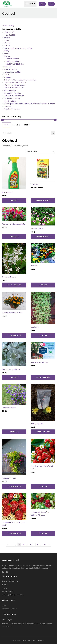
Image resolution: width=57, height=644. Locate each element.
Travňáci (7, 106)
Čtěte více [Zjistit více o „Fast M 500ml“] (14, 200)
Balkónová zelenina (13, 61)
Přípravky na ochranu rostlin (15, 82)
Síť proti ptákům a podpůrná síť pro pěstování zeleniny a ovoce (29, 104)
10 (45, 545)
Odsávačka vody (10, 69)
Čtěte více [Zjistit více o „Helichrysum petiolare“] (14, 377)
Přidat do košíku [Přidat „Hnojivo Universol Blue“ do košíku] (43, 377)
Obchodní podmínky (9, 609)
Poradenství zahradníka (11, 581)
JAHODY (7, 46)
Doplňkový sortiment (12, 109)
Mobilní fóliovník (8, 591)
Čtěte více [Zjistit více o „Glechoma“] (43, 335)
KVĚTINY (7, 43)
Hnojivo (5, 588)
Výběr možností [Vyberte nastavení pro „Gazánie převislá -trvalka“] (14, 335)
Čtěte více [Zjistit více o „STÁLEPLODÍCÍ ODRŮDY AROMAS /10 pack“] (43, 533)
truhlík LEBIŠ (10, 35)
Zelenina (7, 56)
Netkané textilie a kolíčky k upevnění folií (20, 80)
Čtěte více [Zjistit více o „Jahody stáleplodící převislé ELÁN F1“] (43, 486)
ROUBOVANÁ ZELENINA (15, 64)
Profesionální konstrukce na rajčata (18, 48)
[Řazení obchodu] (40, 151)
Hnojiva (6, 54)
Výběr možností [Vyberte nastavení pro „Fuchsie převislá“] (43, 237)
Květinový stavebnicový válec (13, 595)
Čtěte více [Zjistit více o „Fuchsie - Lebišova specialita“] (14, 237)
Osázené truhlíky (8, 26)
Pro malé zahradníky (12, 98)
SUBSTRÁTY (8, 67)
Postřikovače (9, 75)
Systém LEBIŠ (9, 32)
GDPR (4, 606)
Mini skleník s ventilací (12, 72)
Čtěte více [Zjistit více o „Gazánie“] (43, 285)
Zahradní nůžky (10, 90)
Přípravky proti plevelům (14, 88)
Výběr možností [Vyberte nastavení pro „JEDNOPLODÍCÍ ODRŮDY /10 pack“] (14, 533)
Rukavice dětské (10, 101)
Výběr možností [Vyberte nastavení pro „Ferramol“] (43, 200)
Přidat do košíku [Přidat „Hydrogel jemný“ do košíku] (43, 432)
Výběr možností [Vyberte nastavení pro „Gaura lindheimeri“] (14, 285)
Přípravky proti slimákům (14, 96)
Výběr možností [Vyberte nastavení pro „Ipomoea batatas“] (14, 486)
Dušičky (7, 38)
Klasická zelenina (12, 59)
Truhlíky (5, 585)
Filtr (7, 125)
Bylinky (6, 51)
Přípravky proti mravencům (15, 85)
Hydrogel (7, 77)
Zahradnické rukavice (12, 93)
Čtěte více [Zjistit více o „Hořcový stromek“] (14, 432)
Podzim (6, 40)
